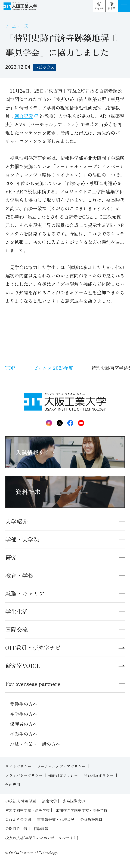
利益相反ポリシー (99, 775)
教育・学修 (19, 575)
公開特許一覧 (16, 829)
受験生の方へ (24, 704)
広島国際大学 (74, 801)
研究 (11, 557)
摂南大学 (49, 801)
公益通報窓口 (91, 819)
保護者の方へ (24, 724)
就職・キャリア (25, 593)
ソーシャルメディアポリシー (61, 766)
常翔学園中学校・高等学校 (27, 810)
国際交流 (17, 629)
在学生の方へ (24, 714)
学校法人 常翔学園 (21, 801)
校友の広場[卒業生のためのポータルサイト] (42, 838)
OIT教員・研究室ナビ (65, 647)
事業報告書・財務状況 (56, 819)
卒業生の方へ (24, 734)
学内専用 (13, 784)
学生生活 (17, 611)
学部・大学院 (22, 539)
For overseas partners (33, 683)
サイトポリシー (18, 766)
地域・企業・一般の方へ (35, 744)
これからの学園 (18, 819)
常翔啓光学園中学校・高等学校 (82, 810)
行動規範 (41, 829)
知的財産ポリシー (63, 775)
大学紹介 (17, 521)
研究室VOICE (65, 665)
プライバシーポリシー (24, 775)
